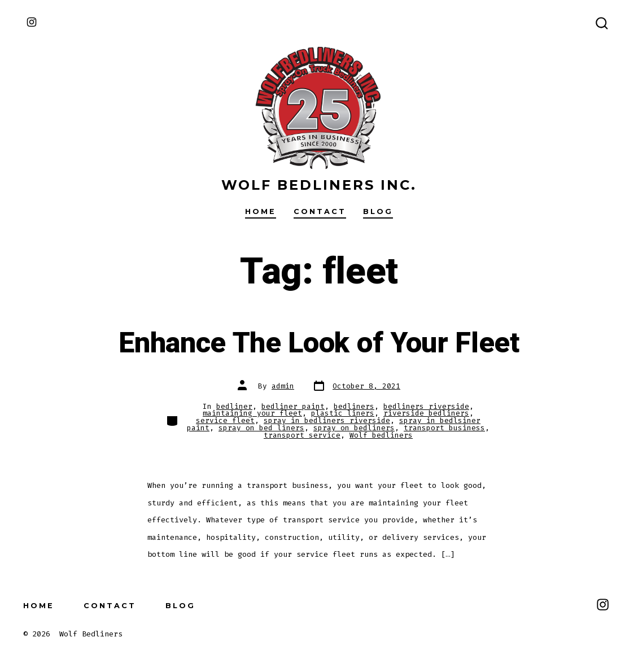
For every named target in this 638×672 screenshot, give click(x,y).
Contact (320, 211)
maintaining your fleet (252, 413)
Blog (378, 211)
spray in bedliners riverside (327, 420)
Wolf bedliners (381, 435)
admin (283, 386)
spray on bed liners (261, 428)
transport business (444, 428)
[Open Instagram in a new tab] (32, 22)
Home (261, 211)
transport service (302, 435)
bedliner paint (293, 406)
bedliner (234, 406)
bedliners (354, 406)
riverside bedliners (426, 413)
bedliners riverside (426, 406)
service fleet (225, 420)
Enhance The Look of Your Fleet (319, 343)
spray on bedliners (354, 428)
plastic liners (343, 413)
